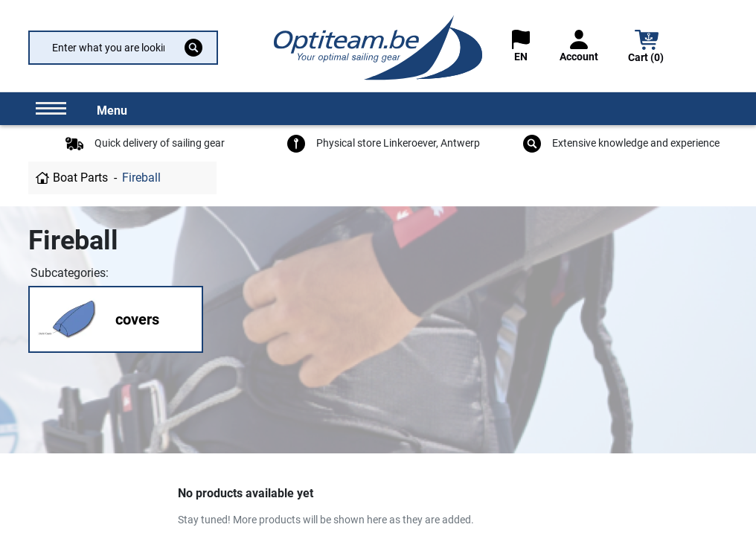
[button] (647, 48)
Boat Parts (80, 178)
